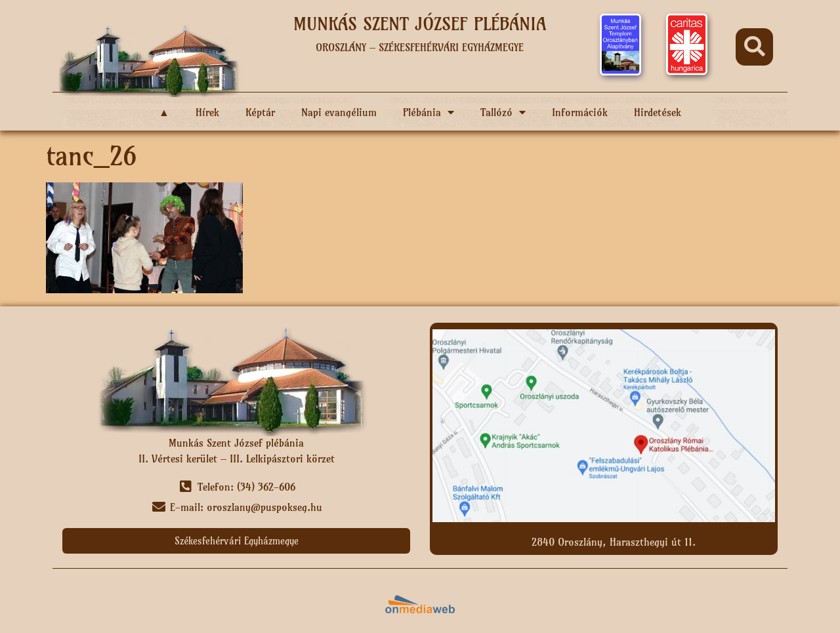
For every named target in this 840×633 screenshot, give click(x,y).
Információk (580, 112)
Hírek (207, 112)
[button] (754, 47)
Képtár (260, 112)
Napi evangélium (339, 112)
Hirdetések (658, 112)
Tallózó (503, 112)
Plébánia (429, 112)
